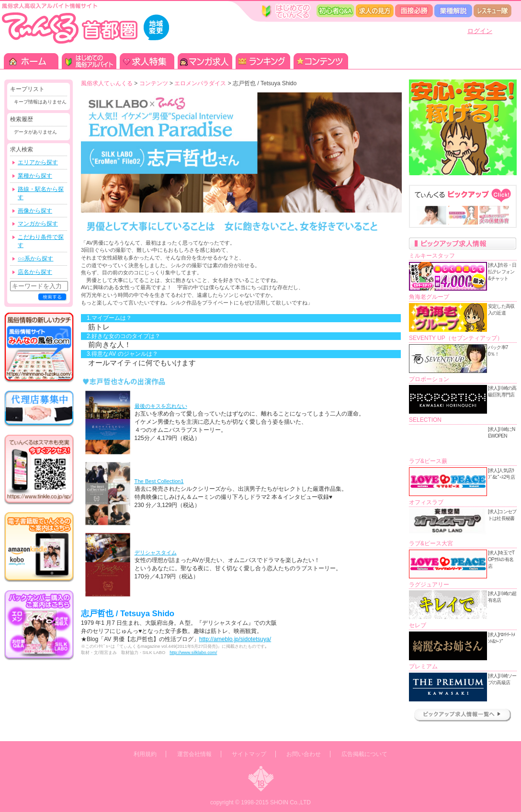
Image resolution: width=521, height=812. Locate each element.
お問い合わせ (304, 754)
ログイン (480, 31)
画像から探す (35, 211)
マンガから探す (38, 224)
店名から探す (35, 272)
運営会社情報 (194, 754)
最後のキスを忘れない (161, 406)
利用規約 (145, 754)
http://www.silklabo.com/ (193, 653)
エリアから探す (38, 162)
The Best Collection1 (159, 481)
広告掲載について (364, 754)
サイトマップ (249, 754)
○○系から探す (36, 259)
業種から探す (35, 176)
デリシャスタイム (156, 553)
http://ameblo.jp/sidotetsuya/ (235, 639)
